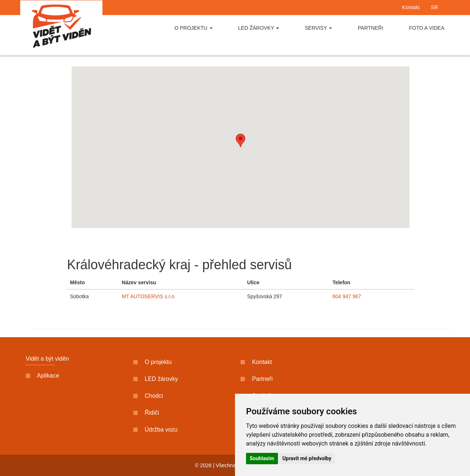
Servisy (318, 28)
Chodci (148, 396)
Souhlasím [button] (262, 458)
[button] (241, 140)
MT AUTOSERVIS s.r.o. (149, 296)
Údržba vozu (156, 430)
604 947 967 (347, 296)
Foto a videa (427, 28)
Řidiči (146, 413)
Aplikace (42, 376)
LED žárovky (259, 28)
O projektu (193, 28)
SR (435, 7)
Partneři (370, 28)
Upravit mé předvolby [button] (307, 458)
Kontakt (411, 7)
